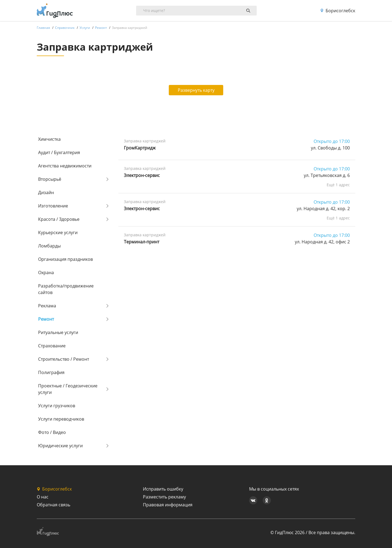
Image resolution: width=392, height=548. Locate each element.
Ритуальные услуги (58, 332)
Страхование (52, 346)
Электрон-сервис (142, 175)
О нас (43, 497)
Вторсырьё (50, 179)
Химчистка (49, 139)
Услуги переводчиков (61, 419)
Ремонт (46, 319)
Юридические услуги (60, 446)
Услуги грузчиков (57, 406)
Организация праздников (65, 259)
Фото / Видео (52, 432)
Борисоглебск (338, 11)
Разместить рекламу (164, 497)
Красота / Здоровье (59, 219)
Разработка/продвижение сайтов (66, 289)
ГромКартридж (140, 148)
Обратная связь (53, 505)
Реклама (47, 306)
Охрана (46, 273)
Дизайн (46, 192)
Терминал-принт (142, 242)
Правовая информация (168, 505)
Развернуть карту (196, 90)
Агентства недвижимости (65, 166)
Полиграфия (51, 372)
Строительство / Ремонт (64, 359)
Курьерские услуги (58, 232)
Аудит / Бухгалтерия (59, 152)
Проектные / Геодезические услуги (68, 389)
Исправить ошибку (163, 489)
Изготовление (53, 206)
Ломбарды (49, 246)
